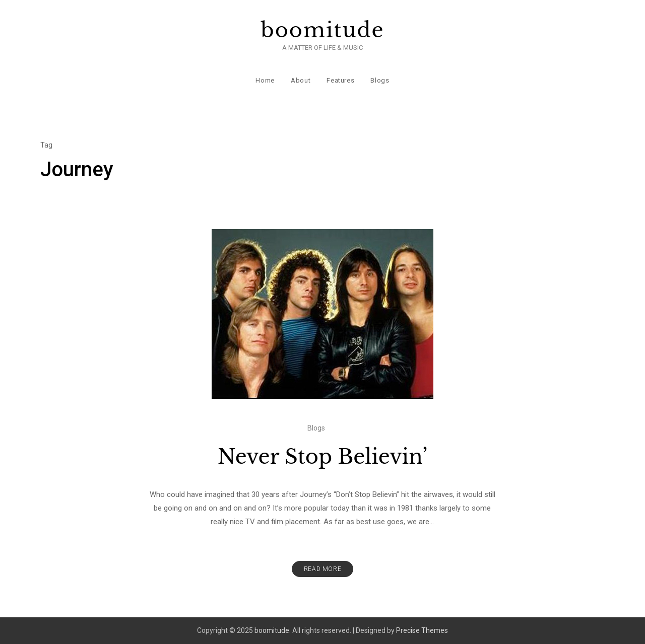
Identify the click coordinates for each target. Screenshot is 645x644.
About (301, 80)
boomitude (323, 30)
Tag (46, 145)
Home (265, 80)
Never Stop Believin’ (322, 457)
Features (340, 80)
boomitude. (273, 630)
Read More (322, 569)
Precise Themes (422, 630)
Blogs (380, 80)
